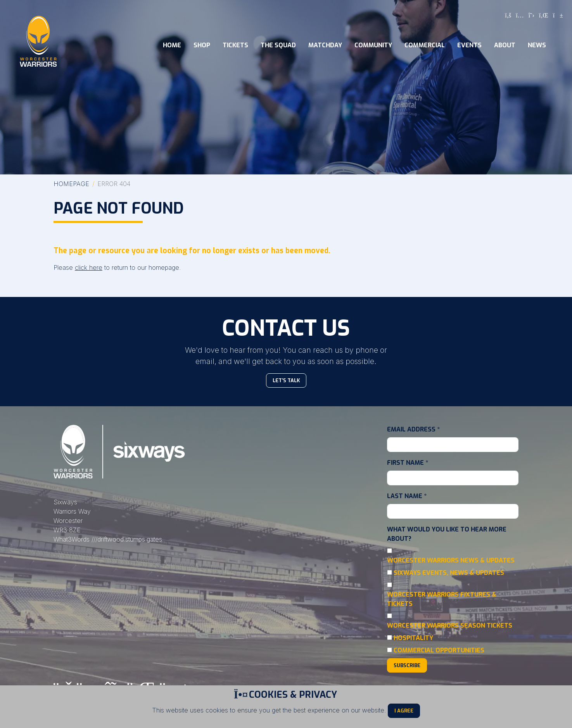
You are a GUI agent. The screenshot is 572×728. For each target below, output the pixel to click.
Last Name (407, 496)
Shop (202, 45)
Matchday (325, 45)
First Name (408, 463)
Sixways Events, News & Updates (449, 573)
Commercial (425, 45)
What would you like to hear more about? (447, 534)
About (505, 45)
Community (373, 45)
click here (89, 267)
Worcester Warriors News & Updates (451, 560)
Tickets (235, 45)
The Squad (278, 45)
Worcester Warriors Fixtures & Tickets (442, 599)
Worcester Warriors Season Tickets (450, 625)
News (537, 45)
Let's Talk (286, 380)
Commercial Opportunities (439, 650)
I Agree (404, 711)
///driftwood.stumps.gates (127, 539)
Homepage (71, 184)
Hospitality (413, 638)
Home (172, 45)
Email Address (413, 429)
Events (469, 45)
